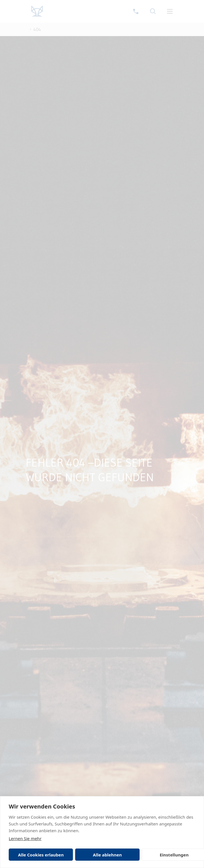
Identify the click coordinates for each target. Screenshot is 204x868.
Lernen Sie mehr (25, 838)
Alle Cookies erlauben (41, 855)
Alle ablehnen (107, 855)
